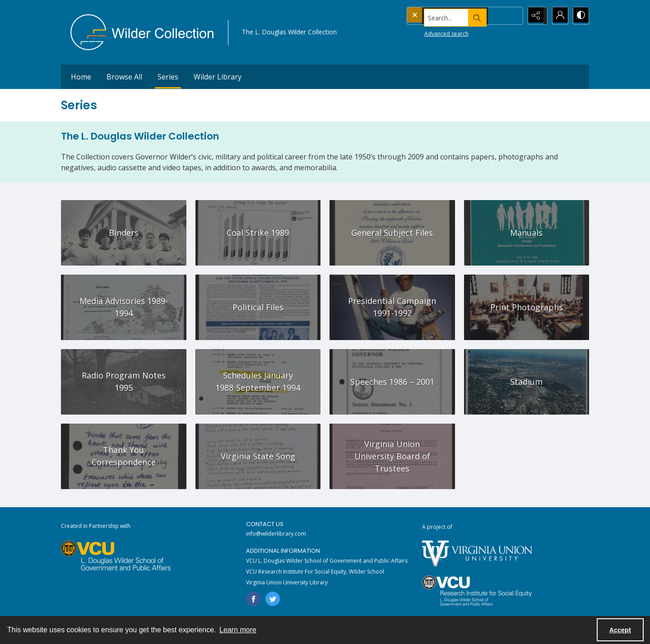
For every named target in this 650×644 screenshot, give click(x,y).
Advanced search (429, 32)
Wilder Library (218, 77)
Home (81, 77)
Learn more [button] (238, 630)
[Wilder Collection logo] (142, 32)
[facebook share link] (253, 599)
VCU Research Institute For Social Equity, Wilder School (315, 572)
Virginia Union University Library (287, 582)
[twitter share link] (273, 599)
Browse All (124, 77)
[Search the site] (447, 16)
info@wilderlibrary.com (276, 534)
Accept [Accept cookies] (620, 630)
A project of (437, 527)
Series (168, 77)
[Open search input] (512, 16)
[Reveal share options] (535, 16)
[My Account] (557, 16)
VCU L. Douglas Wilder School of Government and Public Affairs (327, 561)
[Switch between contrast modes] (580, 16)
